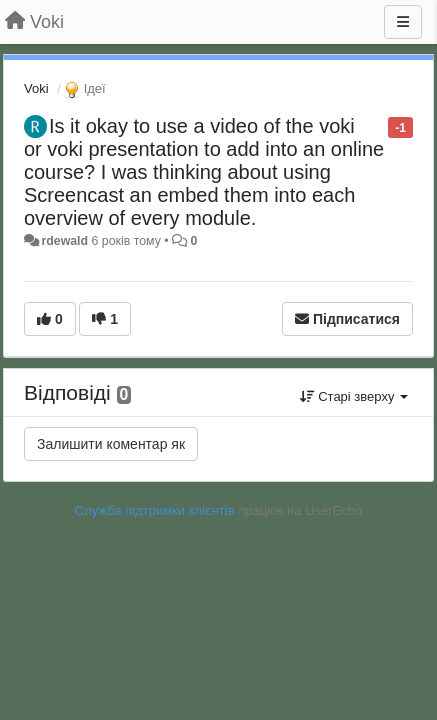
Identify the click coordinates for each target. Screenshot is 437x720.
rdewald (64, 241)
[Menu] (403, 22)
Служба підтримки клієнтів (155, 510)
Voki (36, 88)
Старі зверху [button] (354, 396)
